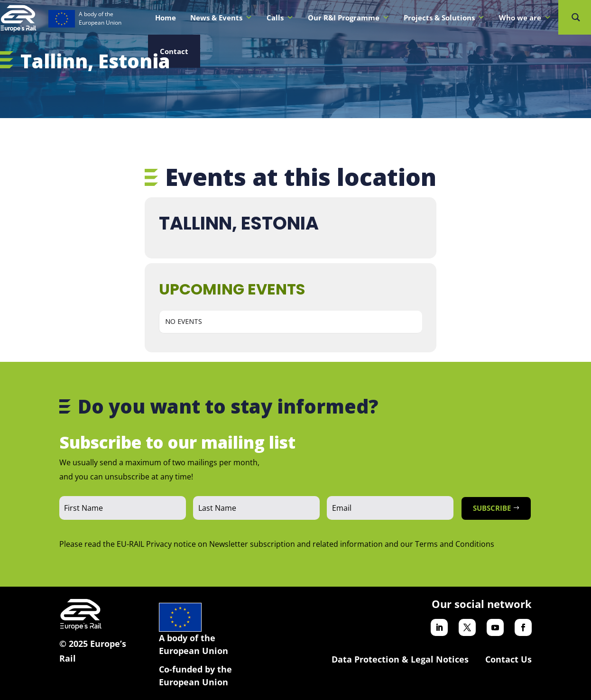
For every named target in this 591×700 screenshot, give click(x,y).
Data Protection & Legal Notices (400, 659)
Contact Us (508, 659)
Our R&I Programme (349, 18)
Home (166, 18)
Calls (280, 18)
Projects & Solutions (444, 18)
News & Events (221, 18)
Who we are (525, 18)
